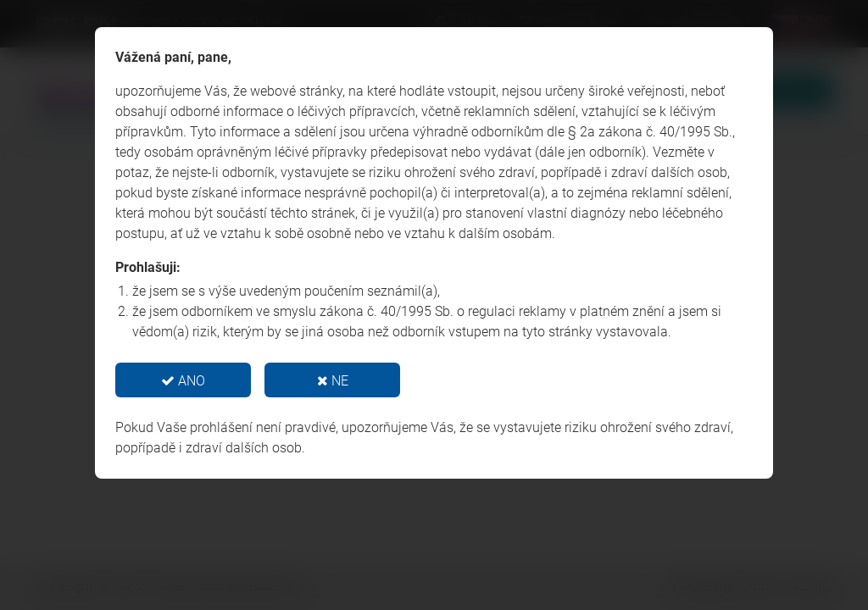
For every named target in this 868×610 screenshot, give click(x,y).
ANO (183, 381)
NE (333, 381)
